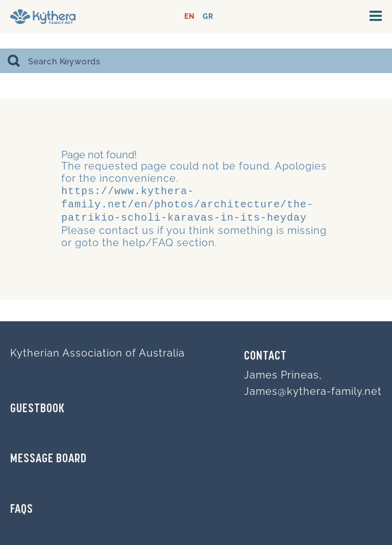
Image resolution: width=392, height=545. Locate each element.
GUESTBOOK (38, 409)
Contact (265, 357)
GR (208, 17)
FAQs (22, 510)
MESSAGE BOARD (48, 459)
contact (119, 227)
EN (190, 17)
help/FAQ (148, 240)
